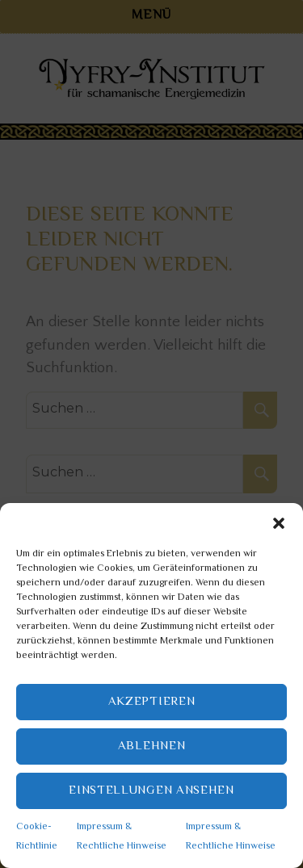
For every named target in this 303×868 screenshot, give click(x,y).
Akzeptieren (152, 702)
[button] (279, 523)
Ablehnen (152, 746)
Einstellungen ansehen (151, 791)
